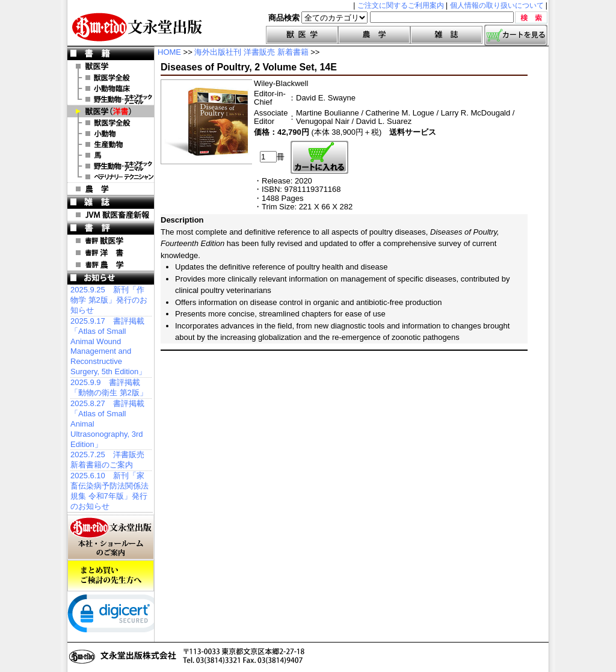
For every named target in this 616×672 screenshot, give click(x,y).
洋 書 (111, 111)
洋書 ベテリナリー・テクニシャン (111, 177)
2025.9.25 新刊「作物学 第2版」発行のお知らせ (109, 300)
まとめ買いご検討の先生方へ (111, 576)
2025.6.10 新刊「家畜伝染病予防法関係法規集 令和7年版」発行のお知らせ (109, 491)
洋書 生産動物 (111, 144)
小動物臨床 (111, 88)
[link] (115, 616)
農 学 (111, 189)
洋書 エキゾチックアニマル (111, 166)
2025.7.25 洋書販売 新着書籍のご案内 (107, 460)
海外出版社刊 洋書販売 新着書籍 (251, 52)
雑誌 (446, 35)
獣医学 (302, 35)
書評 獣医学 (111, 241)
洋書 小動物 (111, 134)
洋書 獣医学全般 (111, 123)
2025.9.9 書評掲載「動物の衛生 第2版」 (109, 387)
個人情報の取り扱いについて (497, 5)
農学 (374, 35)
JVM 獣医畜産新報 (111, 215)
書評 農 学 (111, 265)
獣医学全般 (111, 78)
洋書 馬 (111, 155)
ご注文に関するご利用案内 (401, 5)
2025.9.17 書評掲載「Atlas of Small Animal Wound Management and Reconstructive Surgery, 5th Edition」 (108, 346)
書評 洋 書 (111, 253)
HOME (169, 52)
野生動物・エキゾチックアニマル (111, 99)
